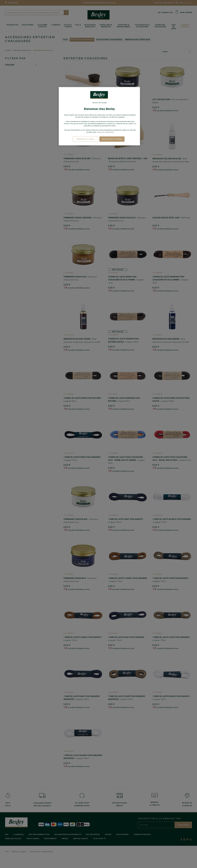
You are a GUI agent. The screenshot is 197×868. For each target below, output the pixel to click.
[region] (99, 116)
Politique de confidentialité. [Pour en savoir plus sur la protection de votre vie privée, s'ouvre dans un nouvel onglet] (105, 132)
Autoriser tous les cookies (112, 139)
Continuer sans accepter (99, 103)
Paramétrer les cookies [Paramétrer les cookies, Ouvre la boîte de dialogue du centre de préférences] (85, 139)
